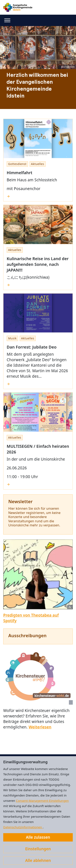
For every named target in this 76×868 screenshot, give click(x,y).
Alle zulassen (38, 837)
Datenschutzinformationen (23, 827)
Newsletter (20, 501)
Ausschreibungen (27, 635)
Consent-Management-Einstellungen (42, 801)
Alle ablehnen (38, 860)
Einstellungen (38, 849)
